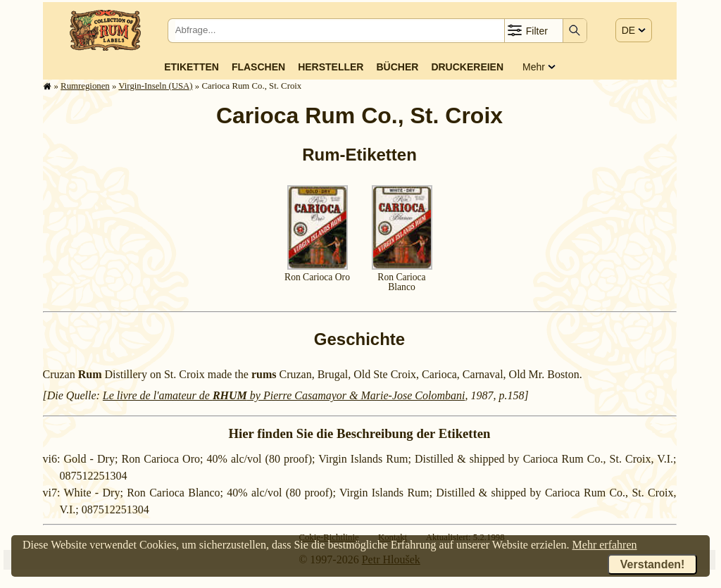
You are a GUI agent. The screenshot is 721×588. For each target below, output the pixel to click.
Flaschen (258, 67)
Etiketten (192, 67)
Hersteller (331, 67)
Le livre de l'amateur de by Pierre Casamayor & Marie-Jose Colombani (284, 395)
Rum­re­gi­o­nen (85, 86)
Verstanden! (653, 564)
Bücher (397, 67)
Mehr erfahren (605, 545)
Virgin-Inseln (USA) (155, 86)
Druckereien (467, 67)
